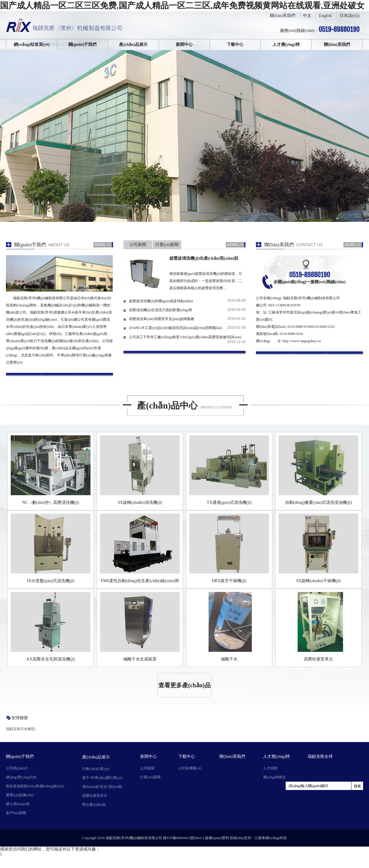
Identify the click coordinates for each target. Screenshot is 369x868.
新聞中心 (184, 45)
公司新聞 (138, 245)
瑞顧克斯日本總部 (20, 729)
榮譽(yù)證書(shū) (20, 795)
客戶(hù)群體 (16, 813)
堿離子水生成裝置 (140, 659)
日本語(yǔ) (350, 16)
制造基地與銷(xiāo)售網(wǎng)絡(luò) (35, 786)
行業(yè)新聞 (167, 245)
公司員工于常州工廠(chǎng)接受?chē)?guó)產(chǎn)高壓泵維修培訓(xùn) (185, 337)
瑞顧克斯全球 (320, 756)
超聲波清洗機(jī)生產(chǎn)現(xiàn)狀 (204, 258)
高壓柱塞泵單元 (318, 659)
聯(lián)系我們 (282, 16)
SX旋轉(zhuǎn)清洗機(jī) (140, 502)
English (325, 16)
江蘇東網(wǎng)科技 (271, 838)
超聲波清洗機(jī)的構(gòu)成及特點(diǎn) (161, 301)
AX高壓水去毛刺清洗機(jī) (50, 659)
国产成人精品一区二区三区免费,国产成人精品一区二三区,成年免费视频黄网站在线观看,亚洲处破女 (182, 6)
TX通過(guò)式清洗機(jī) (229, 502)
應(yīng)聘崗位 (275, 777)
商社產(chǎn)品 (94, 805)
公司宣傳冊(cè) (190, 768)
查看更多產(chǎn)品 (184, 685)
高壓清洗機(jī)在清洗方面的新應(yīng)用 (160, 310)
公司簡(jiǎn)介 (17, 768)
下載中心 (235, 45)
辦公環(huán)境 (18, 804)
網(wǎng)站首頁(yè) (32, 45)
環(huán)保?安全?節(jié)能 (102, 787)
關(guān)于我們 (83, 45)
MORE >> (103, 245)
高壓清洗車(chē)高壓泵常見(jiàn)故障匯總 (161, 319)
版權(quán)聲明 (217, 838)
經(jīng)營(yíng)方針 (21, 777)
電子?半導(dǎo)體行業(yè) (102, 778)
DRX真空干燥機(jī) (229, 581)
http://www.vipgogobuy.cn (302, 341)
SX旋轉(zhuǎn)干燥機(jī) (318, 581)
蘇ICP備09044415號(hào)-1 (184, 838)
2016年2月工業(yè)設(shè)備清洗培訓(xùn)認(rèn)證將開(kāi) (175, 328)
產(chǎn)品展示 (133, 45)
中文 (307, 16)
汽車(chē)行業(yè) (96, 769)
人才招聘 (270, 768)
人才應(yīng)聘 (286, 45)
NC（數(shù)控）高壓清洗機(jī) (50, 502)
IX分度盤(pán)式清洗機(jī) (50, 581)
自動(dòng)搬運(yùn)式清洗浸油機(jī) (319, 502)
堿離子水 (229, 659)
